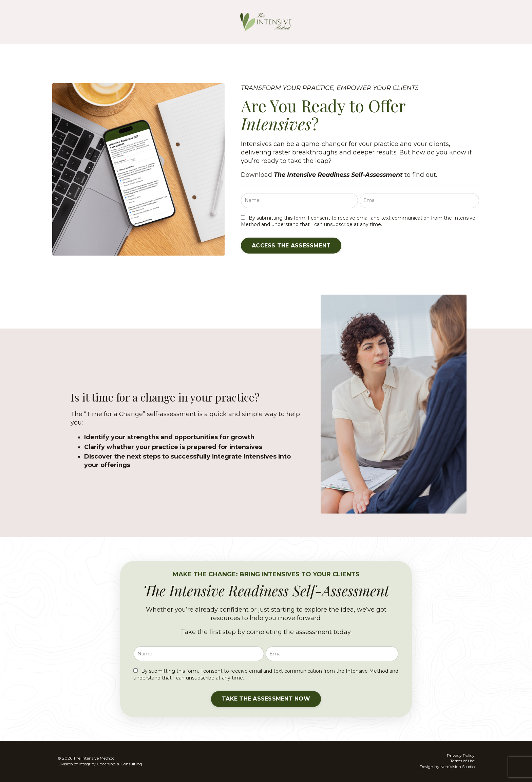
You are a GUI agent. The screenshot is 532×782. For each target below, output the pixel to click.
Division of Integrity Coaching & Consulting (100, 764)
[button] (292, 246)
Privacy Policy (461, 755)
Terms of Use (462, 761)
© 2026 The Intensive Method (86, 758)
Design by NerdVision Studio (447, 767)
